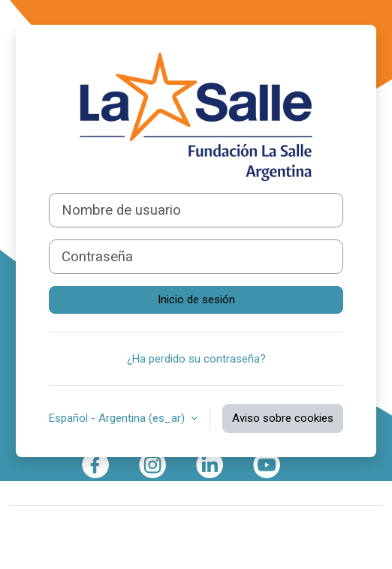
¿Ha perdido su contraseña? (196, 359)
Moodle (124, 526)
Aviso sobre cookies (283, 418)
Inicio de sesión (196, 300)
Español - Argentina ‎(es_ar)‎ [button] (118, 418)
